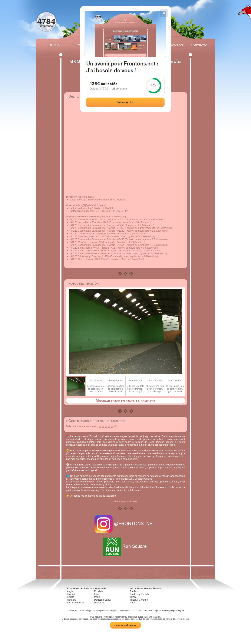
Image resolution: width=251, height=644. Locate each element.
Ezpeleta (99, 591)
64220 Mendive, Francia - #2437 (88, 236)
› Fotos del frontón (82, 283)
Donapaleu (100, 603)
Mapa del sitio (107, 611)
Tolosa (133, 597)
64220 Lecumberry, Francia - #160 (89, 222)
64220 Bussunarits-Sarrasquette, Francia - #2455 (97, 239)
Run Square (125, 546)
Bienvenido (95, 611)
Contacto (197, 45)
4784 (46, 21)
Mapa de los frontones (124, 611)
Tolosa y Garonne (139, 600)
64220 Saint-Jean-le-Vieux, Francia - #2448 (94, 253)
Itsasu (97, 594)
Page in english (177, 611)
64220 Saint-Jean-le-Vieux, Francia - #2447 (94, 251)
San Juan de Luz (76, 603)
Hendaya (72, 600)
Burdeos (134, 591)
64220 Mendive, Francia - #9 (86, 242)
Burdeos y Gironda (139, 594)
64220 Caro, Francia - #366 (86, 259)
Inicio (55, 45)
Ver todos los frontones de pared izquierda (93, 496)
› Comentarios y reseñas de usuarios (96, 421)
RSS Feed (148, 611)
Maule (97, 597)
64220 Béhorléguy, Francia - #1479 (90, 256)
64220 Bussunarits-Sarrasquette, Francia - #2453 (97, 228)
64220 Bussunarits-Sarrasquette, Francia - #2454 (97, 245)
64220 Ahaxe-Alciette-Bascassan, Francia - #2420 (98, 219)
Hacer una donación (125, 625)
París (133, 603)
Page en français (161, 611)
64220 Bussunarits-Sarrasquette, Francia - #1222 (97, 231)
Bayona (71, 594)
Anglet (70, 591)
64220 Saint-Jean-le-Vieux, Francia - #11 (93, 248)
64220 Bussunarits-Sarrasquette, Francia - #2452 (97, 225)
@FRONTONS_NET (125, 523)
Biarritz (71, 597)
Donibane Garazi (103, 600)
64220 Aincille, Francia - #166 (87, 234)
